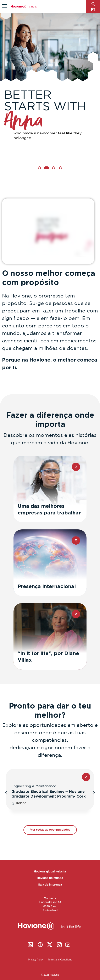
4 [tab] (61, 168)
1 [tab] (39, 168)
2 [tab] (46, 168)
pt (93, 9)
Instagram (59, 945)
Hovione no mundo (50, 878)
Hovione (24, 7)
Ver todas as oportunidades (50, 830)
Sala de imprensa (50, 885)
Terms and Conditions (60, 960)
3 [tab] (54, 168)
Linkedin (30, 945)
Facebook (40, 945)
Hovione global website (50, 871)
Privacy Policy (36, 960)
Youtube (68, 945)
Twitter (50, 945)
